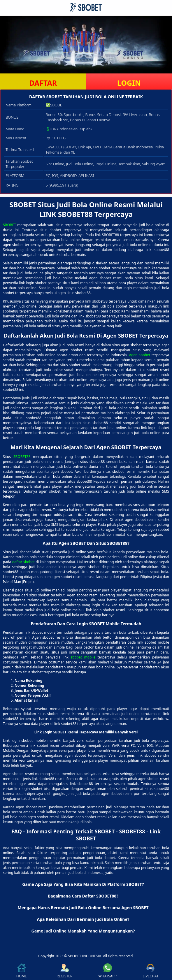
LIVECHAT (150, 971)
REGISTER (64, 971)
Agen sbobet (140, 355)
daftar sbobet (23, 562)
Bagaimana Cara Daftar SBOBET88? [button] (83, 896)
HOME (22, 971)
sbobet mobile (83, 657)
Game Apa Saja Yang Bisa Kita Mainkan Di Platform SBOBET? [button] (83, 884)
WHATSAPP (108, 971)
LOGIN (129, 83)
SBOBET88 (22, 457)
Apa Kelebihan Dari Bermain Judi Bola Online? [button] (83, 919)
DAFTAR (43, 83)
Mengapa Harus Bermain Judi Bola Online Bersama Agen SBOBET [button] (83, 908)
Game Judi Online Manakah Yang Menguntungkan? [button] (83, 931)
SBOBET (9, 225)
